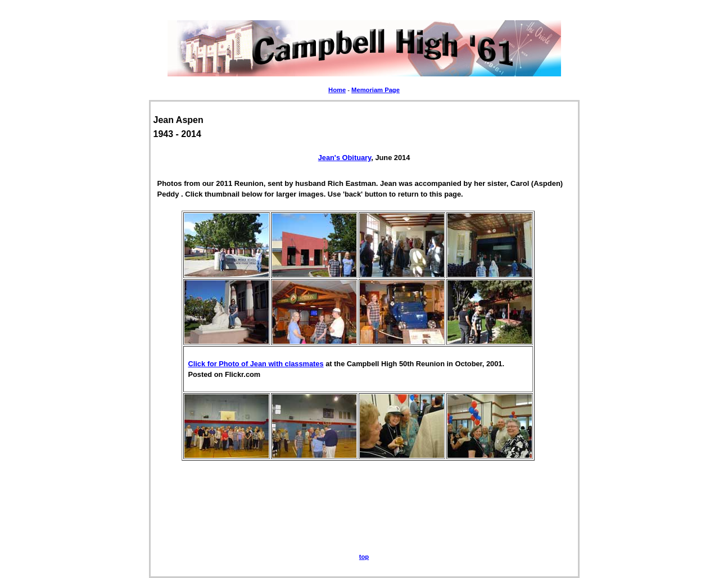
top (364, 557)
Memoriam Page (376, 90)
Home (337, 90)
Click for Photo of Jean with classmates (256, 364)
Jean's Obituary (345, 158)
